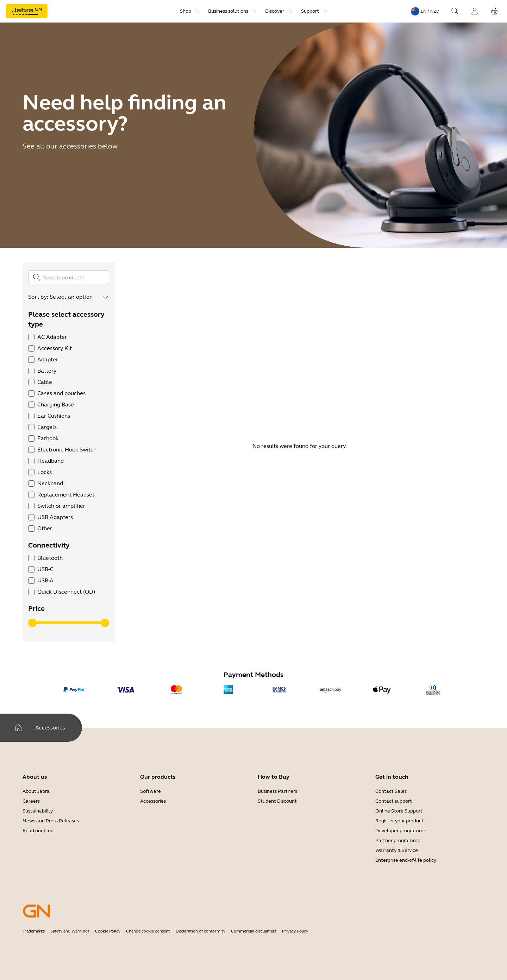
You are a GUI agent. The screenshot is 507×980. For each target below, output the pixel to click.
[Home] (18, 728)
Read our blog (38, 831)
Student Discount (277, 801)
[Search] (455, 11)
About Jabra (36, 791)
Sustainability (38, 811)
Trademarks (34, 931)
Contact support (394, 801)
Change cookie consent (148, 931)
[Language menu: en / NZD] (425, 11)
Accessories (153, 801)
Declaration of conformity (201, 931)
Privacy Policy (295, 931)
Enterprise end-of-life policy (406, 860)
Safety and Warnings (70, 931)
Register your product (399, 821)
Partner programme (398, 840)
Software (151, 791)
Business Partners (277, 791)
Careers (31, 801)
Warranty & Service (397, 850)
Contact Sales (391, 791)
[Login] (475, 11)
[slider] (32, 623)
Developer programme (401, 831)
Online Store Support (399, 811)
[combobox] (79, 297)
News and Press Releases (51, 821)
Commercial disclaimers (254, 931)
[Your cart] (494, 11)
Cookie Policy (108, 931)
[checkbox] (31, 337)
